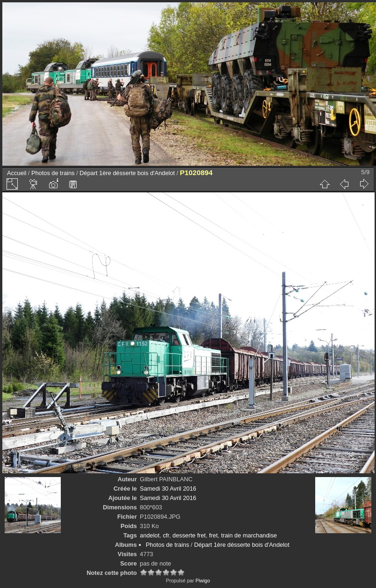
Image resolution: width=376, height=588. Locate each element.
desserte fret (189, 535)
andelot (150, 535)
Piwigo (203, 581)
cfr (166, 535)
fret (213, 535)
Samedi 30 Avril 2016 (168, 489)
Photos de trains (53, 173)
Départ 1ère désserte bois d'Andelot (127, 173)
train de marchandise (249, 535)
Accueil (17, 173)
